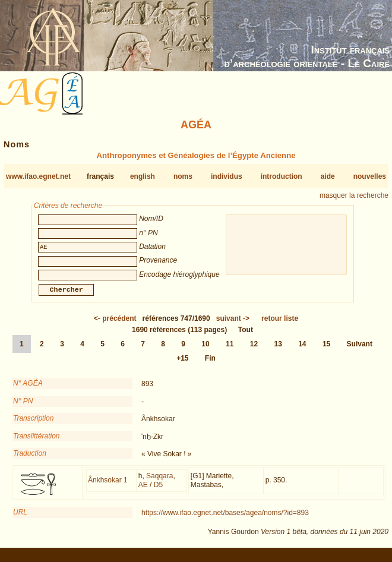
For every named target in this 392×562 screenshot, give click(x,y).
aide (328, 176)
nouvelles (370, 176)
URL (20, 519)
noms (183, 176)
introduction (282, 176)
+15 (182, 365)
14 (302, 351)
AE (143, 492)
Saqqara (159, 483)
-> (233, 326)
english (143, 176)
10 (205, 351)
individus (227, 176)
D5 (158, 492)
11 (230, 351)
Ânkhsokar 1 (108, 487)
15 (326, 351)
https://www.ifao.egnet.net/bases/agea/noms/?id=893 (225, 520)
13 (278, 351)
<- (115, 326)
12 (254, 351)
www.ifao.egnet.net (38, 176)
